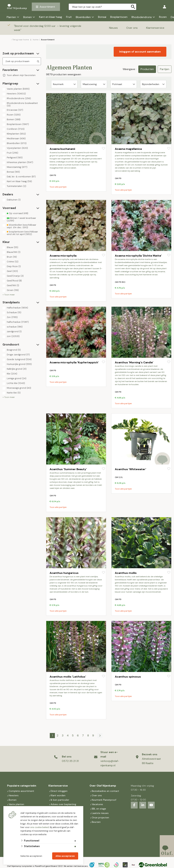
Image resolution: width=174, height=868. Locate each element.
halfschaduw (18, 322)
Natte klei (14, 393)
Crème (13, 262)
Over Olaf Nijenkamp (103, 786)
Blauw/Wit (14, 252)
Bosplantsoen (119, 17)
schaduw (15, 327)
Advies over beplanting (63, 804)
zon (13, 336)
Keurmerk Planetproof (104, 800)
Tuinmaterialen (16, 186)
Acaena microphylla (63, 256)
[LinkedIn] (143, 805)
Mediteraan (16, 139)
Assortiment (47, 7)
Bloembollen (83, 17)
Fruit (69, 17)
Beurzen (96, 822)
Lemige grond (17, 378)
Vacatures (97, 804)
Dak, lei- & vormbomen (21, 177)
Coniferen (16, 129)
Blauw (12, 247)
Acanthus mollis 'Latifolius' (68, 677)
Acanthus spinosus (128, 677)
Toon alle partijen (58, 187)
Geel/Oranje (15, 276)
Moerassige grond (19, 388)
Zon (12, 317)
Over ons (132, 28)
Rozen (163, 17)
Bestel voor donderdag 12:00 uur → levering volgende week (48, 28)
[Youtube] (151, 805)
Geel (12, 271)
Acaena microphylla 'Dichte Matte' (138, 256)
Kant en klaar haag (51, 17)
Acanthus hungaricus (64, 573)
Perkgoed (15, 158)
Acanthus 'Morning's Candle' (134, 362)
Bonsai (102, 17)
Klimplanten (16, 134)
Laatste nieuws (100, 813)
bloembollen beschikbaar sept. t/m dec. (21, 226)
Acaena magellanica (128, 149)
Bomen (28, 17)
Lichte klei (16, 383)
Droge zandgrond (18, 355)
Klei (12, 374)
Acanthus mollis (126, 573)
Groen (13, 290)
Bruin (12, 257)
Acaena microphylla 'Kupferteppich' (74, 362)
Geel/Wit (13, 285)
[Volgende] (100, 736)
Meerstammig (17, 167)
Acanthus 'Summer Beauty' (68, 469)
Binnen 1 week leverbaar (21, 219)
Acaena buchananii (62, 149)
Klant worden (58, 795)
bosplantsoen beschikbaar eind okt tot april (22, 233)
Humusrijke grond (19, 364)
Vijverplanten (17, 148)
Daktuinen (14, 200)
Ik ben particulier (60, 800)
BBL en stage (99, 809)
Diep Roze (14, 266)
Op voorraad (18, 213)
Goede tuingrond (19, 359)
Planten (11, 17)
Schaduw (14, 313)
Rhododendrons (142, 17)
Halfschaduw (17, 308)
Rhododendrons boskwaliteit (22, 104)
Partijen (165, 69)
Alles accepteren (65, 856)
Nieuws (113, 28)
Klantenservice (155, 28)
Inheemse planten (20, 162)
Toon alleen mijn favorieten (21, 75)
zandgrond (14, 332)
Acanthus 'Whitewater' (130, 469)
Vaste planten (18, 89)
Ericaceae (15, 110)
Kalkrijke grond (17, 369)
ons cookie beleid (40, 827)
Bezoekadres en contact (105, 791)
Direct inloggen (59, 791)
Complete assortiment (22, 791)
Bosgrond (14, 350)
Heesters (16, 94)
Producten (147, 69)
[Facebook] (134, 805)
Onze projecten (100, 818)
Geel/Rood (14, 281)
